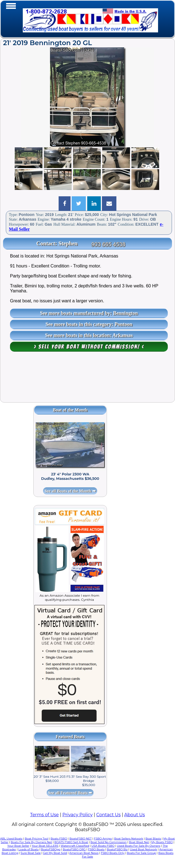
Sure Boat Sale (31, 853)
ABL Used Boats (11, 839)
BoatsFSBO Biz (117, 849)
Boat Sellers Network (129, 839)
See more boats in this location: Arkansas (89, 335)
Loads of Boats (28, 849)
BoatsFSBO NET (81, 839)
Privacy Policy (78, 815)
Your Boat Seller (18, 846)
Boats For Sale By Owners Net (31, 842)
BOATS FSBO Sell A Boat (71, 842)
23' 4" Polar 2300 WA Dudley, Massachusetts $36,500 (70, 476)
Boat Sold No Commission (109, 842)
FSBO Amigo (103, 839)
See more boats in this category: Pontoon (89, 324)
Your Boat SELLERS (45, 846)
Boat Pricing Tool (37, 839)
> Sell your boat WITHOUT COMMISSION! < (89, 347)
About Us (134, 815)
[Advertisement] (87, 380)
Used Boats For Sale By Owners (139, 846)
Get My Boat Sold (55, 853)
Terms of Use (44, 815)
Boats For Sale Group (142, 853)
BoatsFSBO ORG (74, 849)
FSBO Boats (96, 849)
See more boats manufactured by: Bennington (89, 313)
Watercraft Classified (75, 846)
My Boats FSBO (162, 842)
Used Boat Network (144, 849)
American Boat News (84, 853)
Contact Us (108, 815)
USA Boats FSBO (103, 846)
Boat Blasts (153, 839)
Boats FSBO (59, 839)
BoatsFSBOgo (51, 849)
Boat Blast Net (139, 842)
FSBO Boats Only (113, 853)
